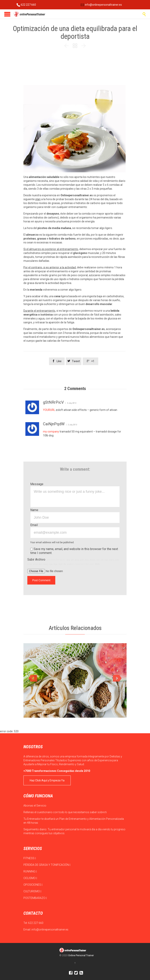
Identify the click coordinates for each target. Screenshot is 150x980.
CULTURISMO (32, 891)
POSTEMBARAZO (35, 898)
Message (37, 484)
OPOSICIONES (33, 885)
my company (51, 432)
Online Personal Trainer (81, 955)
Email (34, 525)
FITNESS (30, 858)
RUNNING (30, 871)
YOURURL (49, 410)
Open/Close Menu (7, 14)
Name (34, 510)
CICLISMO (30, 878)
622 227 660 (26, 5)
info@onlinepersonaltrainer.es (101, 5)
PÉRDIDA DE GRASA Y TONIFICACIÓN (47, 865)
